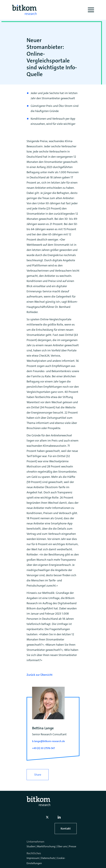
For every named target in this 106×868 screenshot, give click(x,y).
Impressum (33, 858)
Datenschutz (48, 858)
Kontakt (66, 829)
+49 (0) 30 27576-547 (43, 748)
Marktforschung (46, 846)
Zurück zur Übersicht (40, 675)
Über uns (62, 846)
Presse (73, 846)
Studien (31, 846)
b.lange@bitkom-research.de (48, 741)
